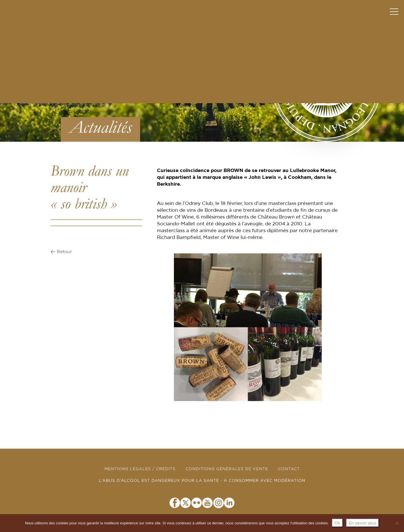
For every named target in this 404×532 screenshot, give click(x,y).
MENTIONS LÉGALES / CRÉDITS (140, 469)
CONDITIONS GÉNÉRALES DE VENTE (227, 469)
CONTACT (289, 469)
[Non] (397, 523)
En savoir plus (362, 523)
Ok (337, 523)
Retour (64, 252)
